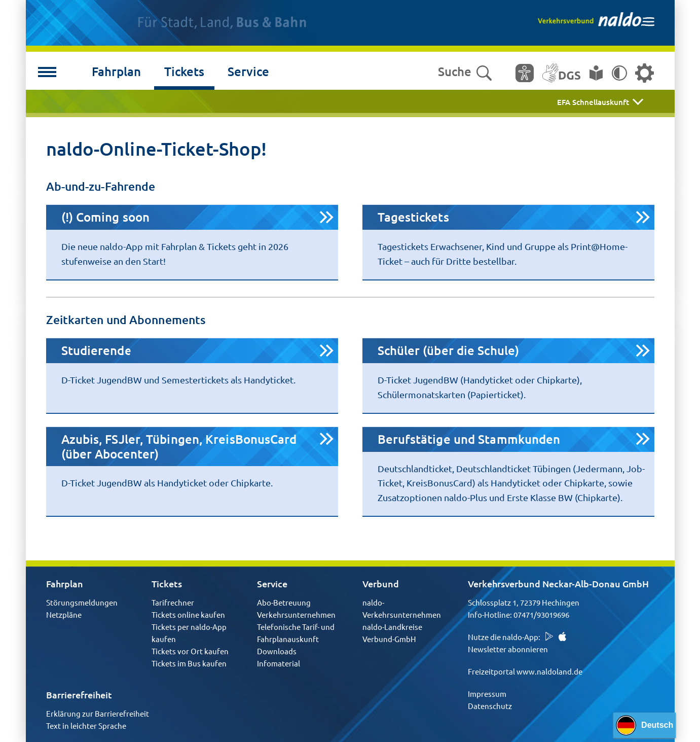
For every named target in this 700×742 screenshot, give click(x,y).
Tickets (184, 71)
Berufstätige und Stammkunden (469, 439)
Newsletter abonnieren (508, 649)
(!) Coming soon (106, 217)
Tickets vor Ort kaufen (190, 651)
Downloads (277, 651)
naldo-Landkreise (392, 627)
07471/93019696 (541, 614)
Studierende (97, 350)
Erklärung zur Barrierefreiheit (98, 713)
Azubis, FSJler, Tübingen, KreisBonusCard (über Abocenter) (179, 446)
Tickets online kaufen (188, 614)
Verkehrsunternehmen (296, 614)
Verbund (381, 584)
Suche (465, 72)
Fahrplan (116, 71)
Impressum (487, 694)
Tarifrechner (173, 602)
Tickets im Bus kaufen (189, 663)
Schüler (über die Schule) (449, 350)
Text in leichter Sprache (86, 726)
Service (248, 71)
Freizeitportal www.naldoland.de (525, 671)
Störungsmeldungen (82, 602)
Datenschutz (490, 706)
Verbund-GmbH (389, 639)
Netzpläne (64, 614)
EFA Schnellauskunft (593, 102)
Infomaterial (279, 663)
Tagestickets (413, 217)
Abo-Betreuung (284, 602)
